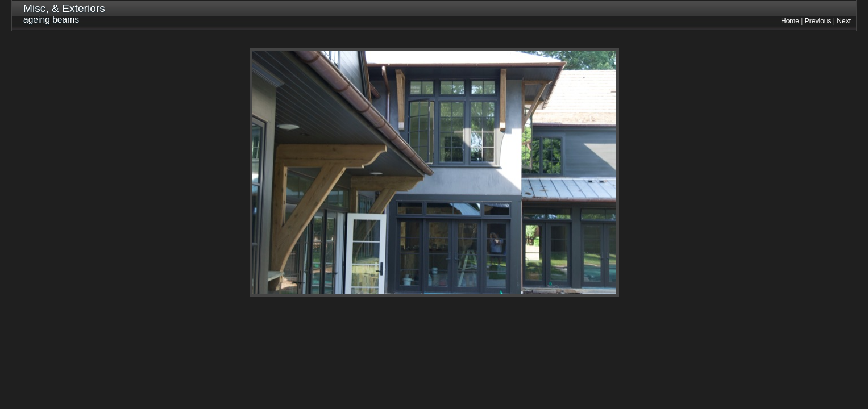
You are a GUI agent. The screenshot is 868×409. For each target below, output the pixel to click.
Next (844, 21)
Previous (818, 21)
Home (790, 21)
